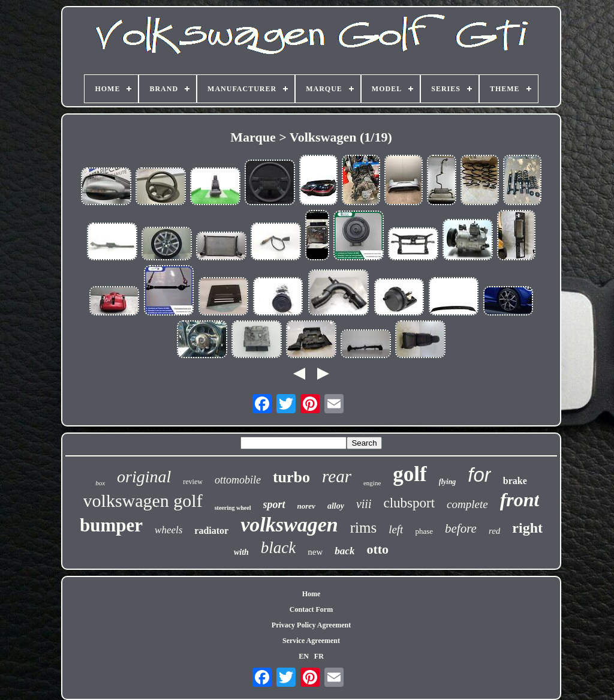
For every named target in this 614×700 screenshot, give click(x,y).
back (344, 551)
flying (448, 482)
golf (410, 474)
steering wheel (233, 508)
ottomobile (238, 480)
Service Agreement (311, 641)
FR (319, 656)
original (144, 477)
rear (337, 476)
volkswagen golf (143, 501)
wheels (168, 530)
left (396, 529)
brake (515, 481)
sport (274, 504)
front (520, 500)
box (100, 483)
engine (372, 483)
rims (363, 528)
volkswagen (289, 525)
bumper (111, 525)
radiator (211, 531)
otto (377, 549)
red (494, 531)
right (527, 528)
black (278, 548)
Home (311, 594)
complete (467, 504)
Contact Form (311, 609)
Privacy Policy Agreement (311, 625)
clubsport (409, 503)
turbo (291, 477)
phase (424, 531)
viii (364, 504)
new (315, 552)
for (479, 475)
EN (304, 656)
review (193, 482)
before (461, 528)
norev (306, 506)
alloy (336, 506)
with (241, 552)
